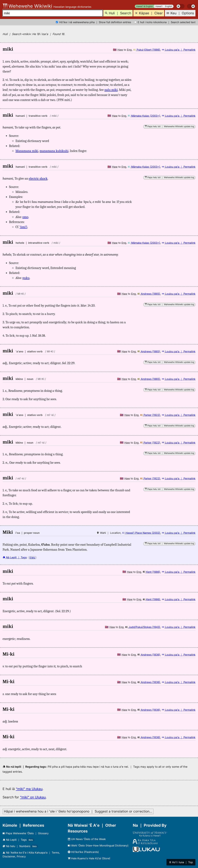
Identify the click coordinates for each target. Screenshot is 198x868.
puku (26, 278)
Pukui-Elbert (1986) (147, 50)
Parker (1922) (150, 415)
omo (25, 217)
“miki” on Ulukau (33, 797)
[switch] (180, 6)
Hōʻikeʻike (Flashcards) (83, 852)
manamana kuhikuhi (54, 151)
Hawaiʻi (159, 6)
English (169, 6)
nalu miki (111, 90)
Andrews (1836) (149, 655)
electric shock (38, 178)
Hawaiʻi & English (145, 6)
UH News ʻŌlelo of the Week (87, 839)
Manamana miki (27, 151)
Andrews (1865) (149, 294)
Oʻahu (32, 558)
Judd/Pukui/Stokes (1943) (143, 627)
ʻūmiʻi (24, 227)
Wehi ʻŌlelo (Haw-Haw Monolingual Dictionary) (98, 845)
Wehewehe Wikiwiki (27, 6)
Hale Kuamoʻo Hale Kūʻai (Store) (89, 858)
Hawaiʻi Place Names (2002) (141, 533)
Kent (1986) (151, 572)
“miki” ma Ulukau (29, 789)
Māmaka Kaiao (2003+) (144, 116)
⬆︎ (181, 862)
